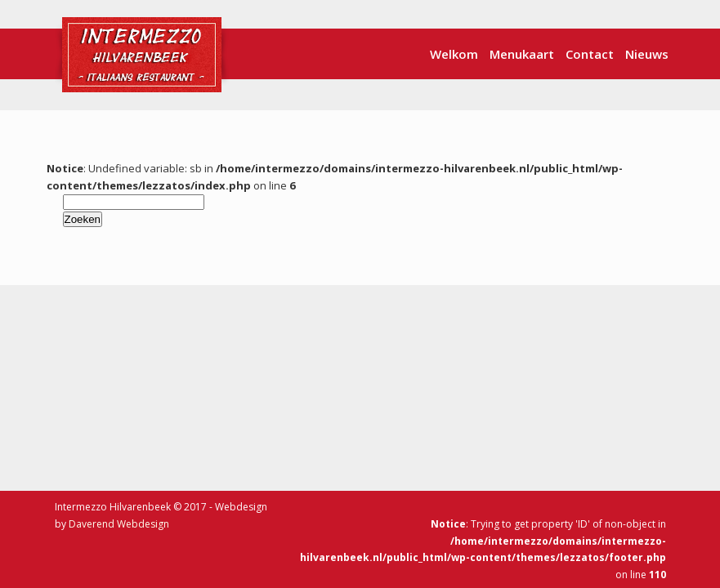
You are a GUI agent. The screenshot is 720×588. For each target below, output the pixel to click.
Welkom (454, 54)
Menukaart (522, 54)
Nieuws (647, 54)
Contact (590, 54)
